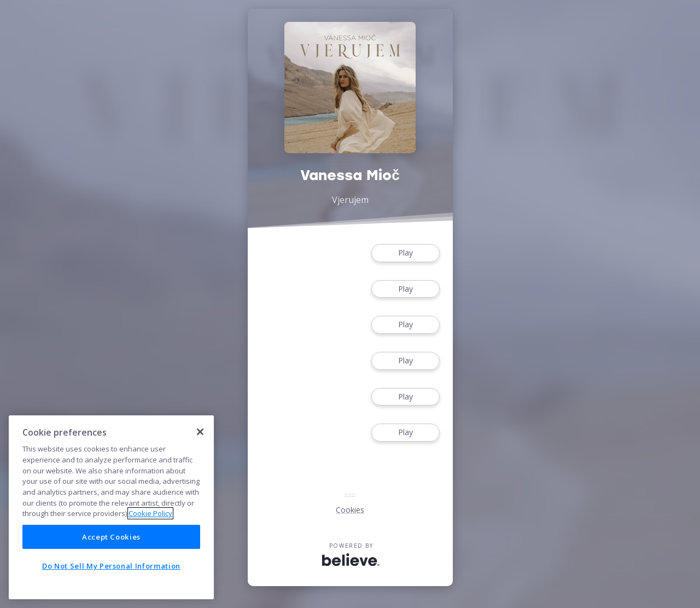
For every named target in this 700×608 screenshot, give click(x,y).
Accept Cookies (111, 537)
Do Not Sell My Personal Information (111, 566)
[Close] (200, 432)
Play (405, 253)
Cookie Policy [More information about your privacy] (150, 513)
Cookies (350, 510)
